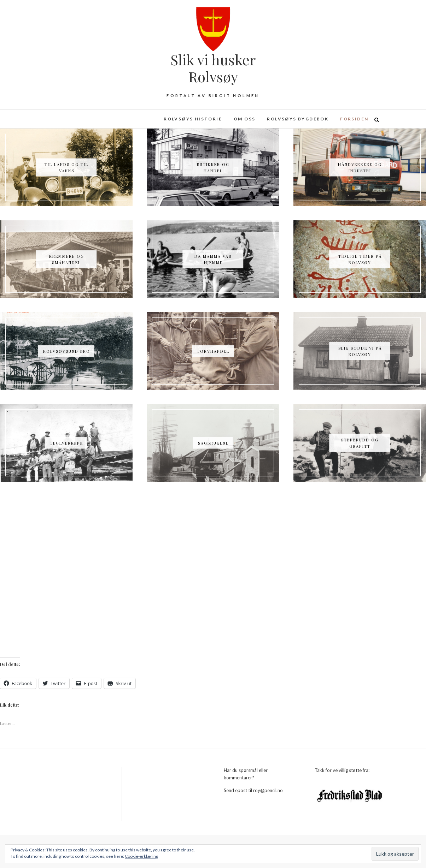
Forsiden (354, 119)
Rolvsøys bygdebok (298, 119)
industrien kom (298, 511)
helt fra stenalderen (246, 511)
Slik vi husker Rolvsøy (213, 68)
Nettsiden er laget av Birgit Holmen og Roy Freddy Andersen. (194, 520)
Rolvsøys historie (193, 119)
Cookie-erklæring (141, 856)
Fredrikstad (113, 520)
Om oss (244, 119)
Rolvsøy (83, 520)
